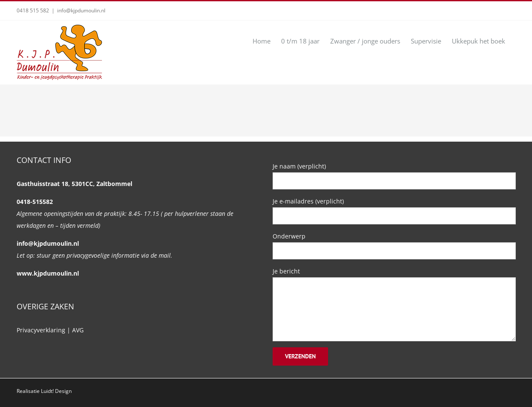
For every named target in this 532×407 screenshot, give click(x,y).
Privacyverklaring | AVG (50, 330)
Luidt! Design (56, 391)
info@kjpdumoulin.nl (81, 10)
